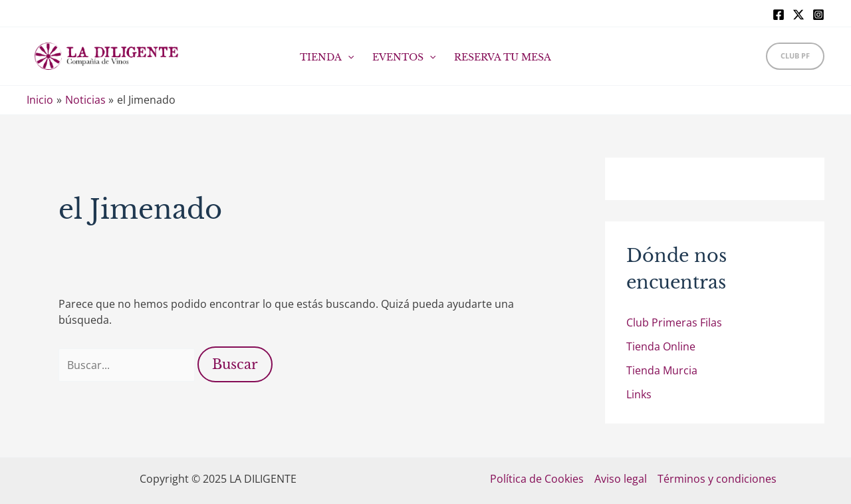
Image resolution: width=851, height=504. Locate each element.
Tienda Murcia (662, 370)
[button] (795, 56)
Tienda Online (661, 346)
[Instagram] (818, 15)
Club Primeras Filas (674, 322)
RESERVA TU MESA (503, 57)
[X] (798, 15)
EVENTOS (404, 58)
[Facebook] (779, 15)
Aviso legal (621, 479)
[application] (348, 58)
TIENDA (327, 58)
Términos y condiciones (717, 479)
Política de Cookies (537, 479)
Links (639, 394)
